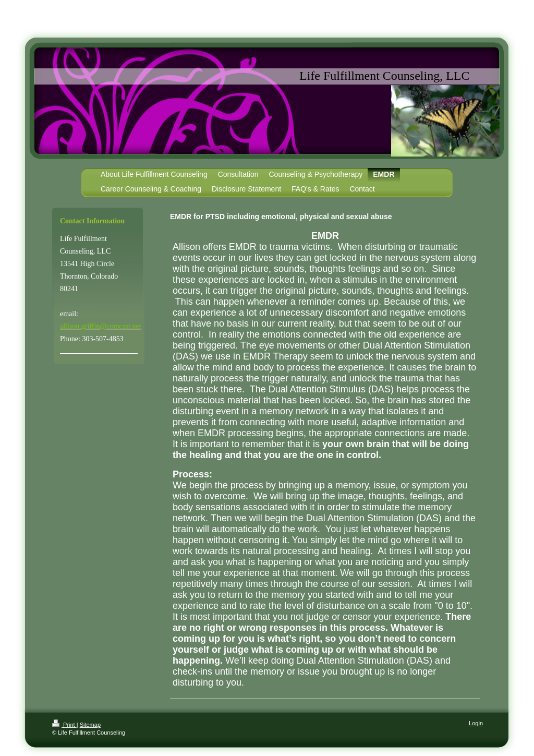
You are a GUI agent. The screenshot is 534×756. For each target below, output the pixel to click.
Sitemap (90, 725)
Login (476, 723)
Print (64, 725)
